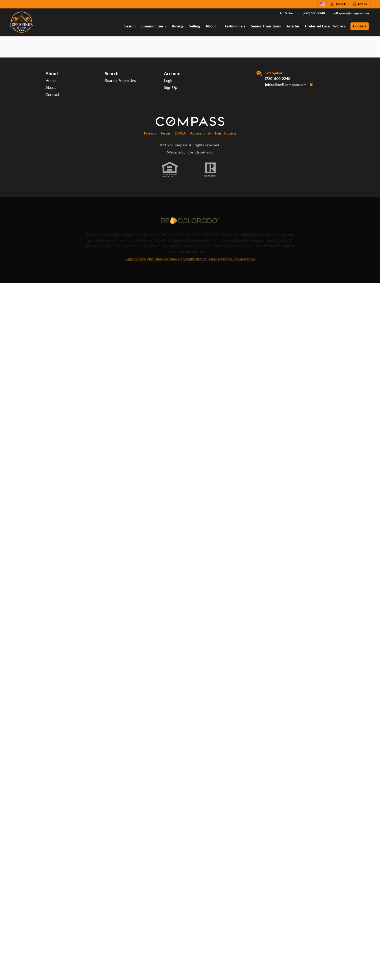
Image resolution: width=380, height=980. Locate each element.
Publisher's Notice (162, 259)
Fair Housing (226, 133)
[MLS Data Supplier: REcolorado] (190, 220)
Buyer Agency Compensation (231, 259)
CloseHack (203, 152)
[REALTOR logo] (211, 170)
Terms (165, 133)
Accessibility (200, 133)
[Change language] (322, 4)
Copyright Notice (192, 259)
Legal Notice (136, 259)
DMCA (180, 133)
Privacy (150, 133)
